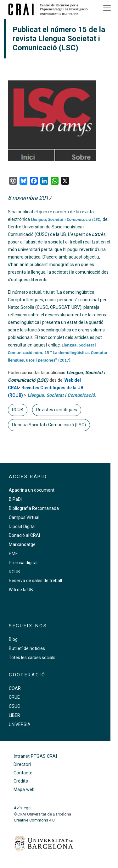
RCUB (18, 410)
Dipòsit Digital (22, 527)
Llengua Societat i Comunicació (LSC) (49, 425)
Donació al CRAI (24, 535)
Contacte (23, 773)
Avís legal (23, 808)
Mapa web (24, 790)
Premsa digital (23, 563)
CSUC (14, 706)
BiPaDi (15, 499)
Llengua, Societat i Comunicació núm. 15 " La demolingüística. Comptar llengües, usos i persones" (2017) (58, 352)
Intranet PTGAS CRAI (35, 756)
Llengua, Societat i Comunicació (61, 395)
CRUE (14, 697)
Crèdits (21, 781)
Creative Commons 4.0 (34, 820)
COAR (15, 688)
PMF (13, 554)
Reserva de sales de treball (35, 581)
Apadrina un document (32, 490)
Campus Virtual (24, 517)
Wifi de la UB (21, 590)
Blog (13, 639)
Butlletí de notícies (27, 648)
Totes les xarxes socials (32, 658)
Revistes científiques (57, 410)
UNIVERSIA (20, 724)
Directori (22, 764)
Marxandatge (22, 544)
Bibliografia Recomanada (34, 508)
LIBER (14, 715)
